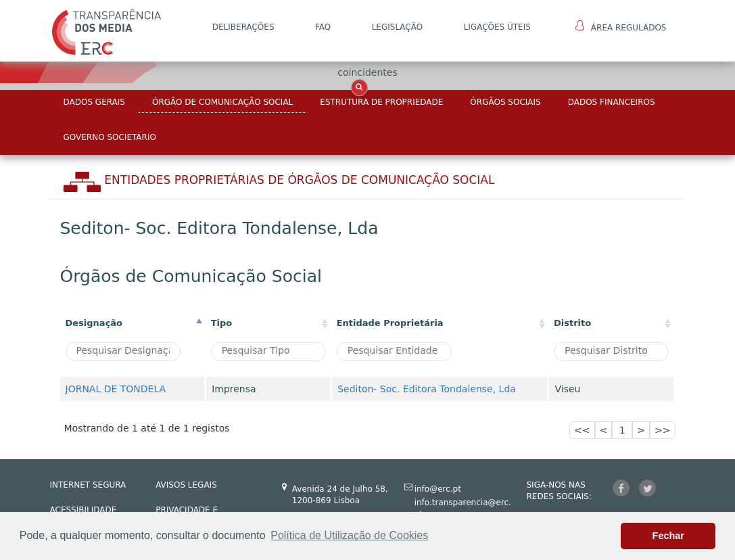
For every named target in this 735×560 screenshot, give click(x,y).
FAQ (323, 27)
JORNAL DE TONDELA (116, 389)
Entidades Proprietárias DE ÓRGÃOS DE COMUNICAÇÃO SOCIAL (299, 180)
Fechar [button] (668, 536)
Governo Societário (110, 137)
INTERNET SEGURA (88, 485)
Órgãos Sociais (505, 102)
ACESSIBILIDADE (84, 510)
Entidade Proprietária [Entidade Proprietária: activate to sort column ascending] (390, 323)
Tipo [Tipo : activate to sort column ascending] (222, 323)
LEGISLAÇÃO (398, 27)
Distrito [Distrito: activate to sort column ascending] (572, 323)
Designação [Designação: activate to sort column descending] (94, 323)
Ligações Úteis (497, 27)
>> (662, 430)
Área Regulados (621, 26)
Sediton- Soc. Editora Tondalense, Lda (427, 389)
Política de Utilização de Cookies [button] (349, 535)
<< (582, 430)
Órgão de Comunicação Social (222, 102)
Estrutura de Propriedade (381, 102)
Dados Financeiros (612, 102)
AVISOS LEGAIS (186, 485)
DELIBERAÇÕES (243, 27)
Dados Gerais (94, 102)
